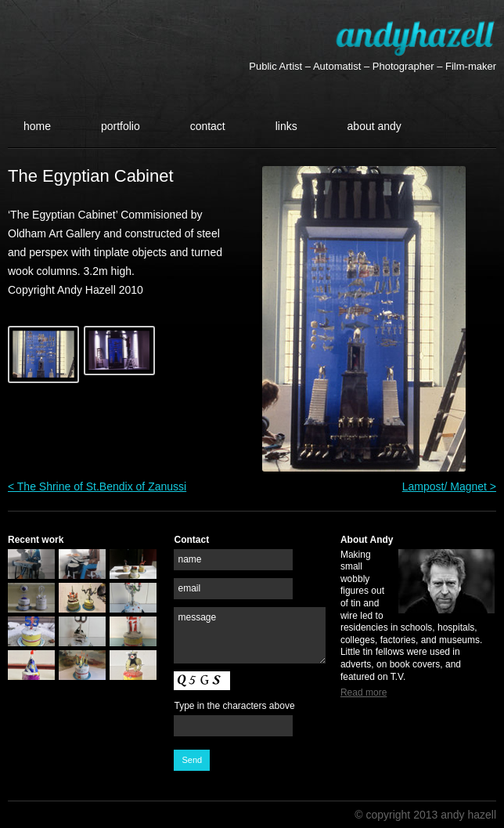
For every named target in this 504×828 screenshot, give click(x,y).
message (197, 617)
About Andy (374, 126)
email (189, 588)
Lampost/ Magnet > (449, 486)
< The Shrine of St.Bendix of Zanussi (97, 486)
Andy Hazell (416, 38)
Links (286, 126)
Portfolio (121, 126)
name (189, 559)
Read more (364, 692)
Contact (208, 126)
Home (37, 126)
